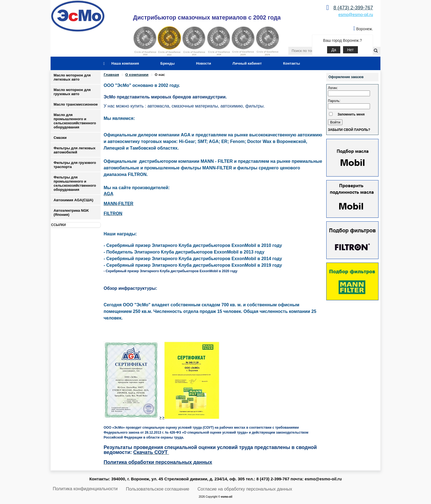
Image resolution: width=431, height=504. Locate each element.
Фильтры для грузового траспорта (75, 165)
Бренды (168, 63)
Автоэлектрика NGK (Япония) (71, 213)
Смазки (60, 138)
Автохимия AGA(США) (73, 200)
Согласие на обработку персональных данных (245, 489)
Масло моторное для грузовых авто (72, 92)
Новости (204, 63)
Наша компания (125, 63)
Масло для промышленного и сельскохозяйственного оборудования (75, 121)
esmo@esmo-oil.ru (356, 14)
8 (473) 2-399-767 (353, 8)
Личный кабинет (247, 63)
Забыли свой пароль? (349, 130)
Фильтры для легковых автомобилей (74, 150)
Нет (350, 50)
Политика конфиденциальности (85, 489)
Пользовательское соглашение (158, 489)
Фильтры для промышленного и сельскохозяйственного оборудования (75, 183)
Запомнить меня (351, 114)
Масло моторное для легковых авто (72, 77)
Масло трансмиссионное (76, 104)
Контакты (292, 63)
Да (334, 50)
